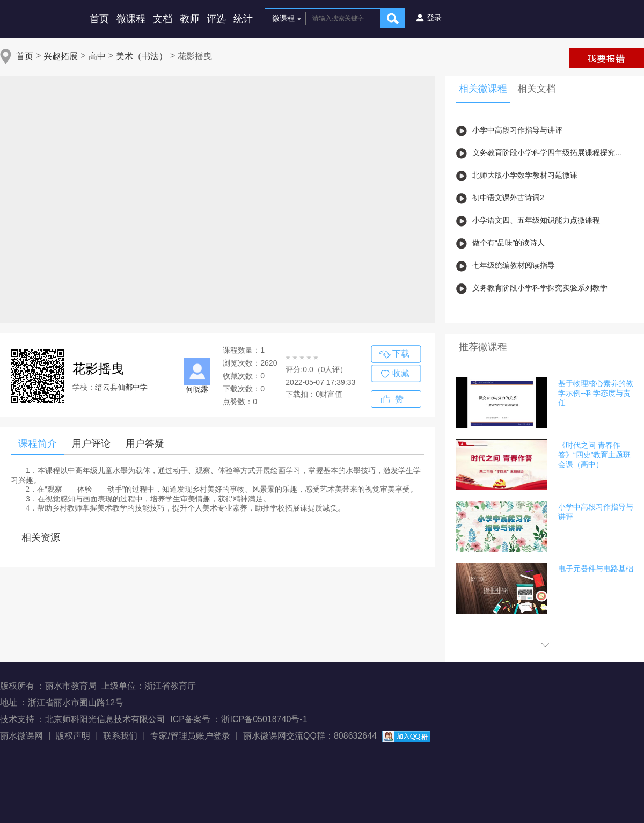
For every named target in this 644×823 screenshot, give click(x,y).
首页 (99, 19)
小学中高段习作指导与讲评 (517, 130)
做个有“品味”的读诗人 (508, 243)
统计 (243, 19)
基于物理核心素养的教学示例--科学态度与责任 (596, 393)
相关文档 (537, 89)
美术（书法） (142, 56)
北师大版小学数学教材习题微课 (525, 175)
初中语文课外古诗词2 (508, 198)
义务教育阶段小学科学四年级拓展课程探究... (547, 152)
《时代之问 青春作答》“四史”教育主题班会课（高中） (594, 455)
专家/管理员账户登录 (190, 736)
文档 (163, 19)
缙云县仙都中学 (121, 387)
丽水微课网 (21, 736)
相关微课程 (483, 89)
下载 (401, 354)
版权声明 (73, 736)
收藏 (401, 373)
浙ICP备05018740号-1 (264, 719)
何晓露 (197, 389)
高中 (97, 56)
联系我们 (120, 736)
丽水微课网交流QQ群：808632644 (310, 736)
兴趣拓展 (61, 56)
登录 (434, 18)
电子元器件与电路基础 (596, 569)
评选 (216, 19)
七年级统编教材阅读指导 (514, 265)
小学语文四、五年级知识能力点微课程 (536, 220)
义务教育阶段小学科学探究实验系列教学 (540, 288)
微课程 (131, 19)
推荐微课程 (483, 347)
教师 (189, 19)
